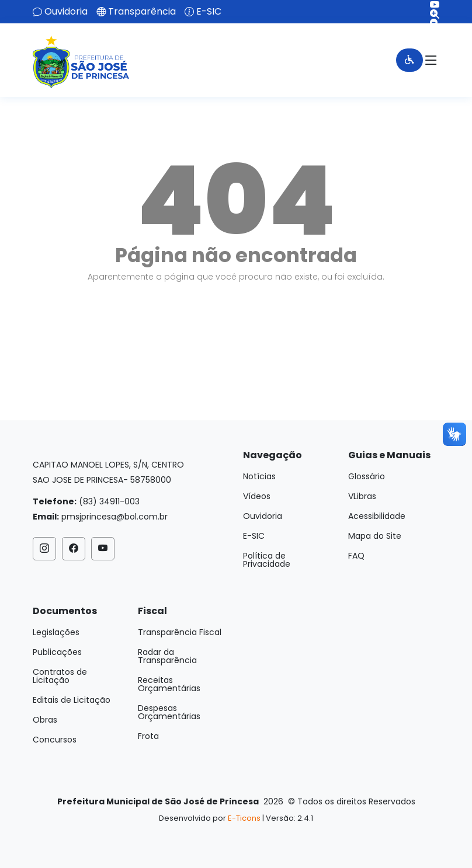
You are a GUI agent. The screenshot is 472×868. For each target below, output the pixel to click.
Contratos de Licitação (60, 676)
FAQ (356, 556)
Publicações (57, 652)
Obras (45, 720)
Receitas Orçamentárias (169, 684)
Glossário (367, 476)
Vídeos (257, 496)
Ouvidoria (66, 12)
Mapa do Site (375, 536)
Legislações (56, 632)
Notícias (259, 476)
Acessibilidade (377, 516)
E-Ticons (244, 818)
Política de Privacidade (267, 560)
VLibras (362, 496)
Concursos (55, 740)
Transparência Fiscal (180, 632)
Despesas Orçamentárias (169, 712)
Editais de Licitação (72, 700)
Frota (148, 736)
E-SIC (209, 12)
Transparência (142, 12)
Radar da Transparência (167, 656)
